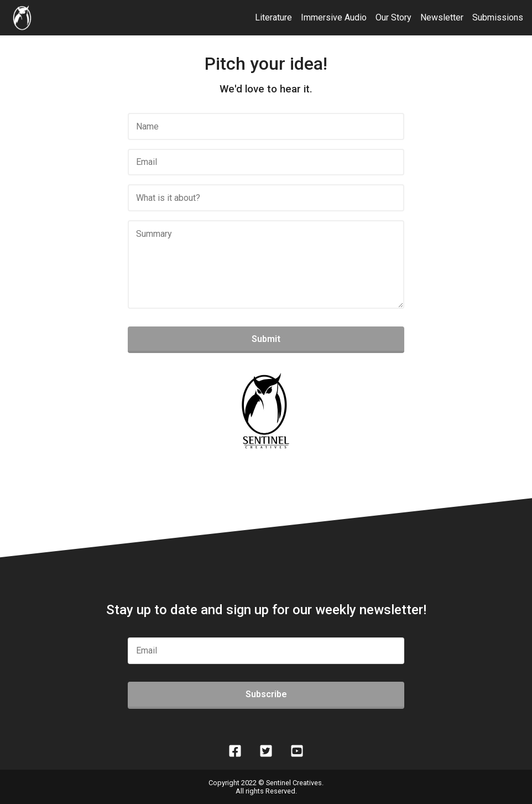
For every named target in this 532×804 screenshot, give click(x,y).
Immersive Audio (334, 17)
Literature (273, 17)
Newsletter (442, 17)
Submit (266, 339)
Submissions (498, 17)
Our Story (393, 17)
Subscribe (266, 694)
